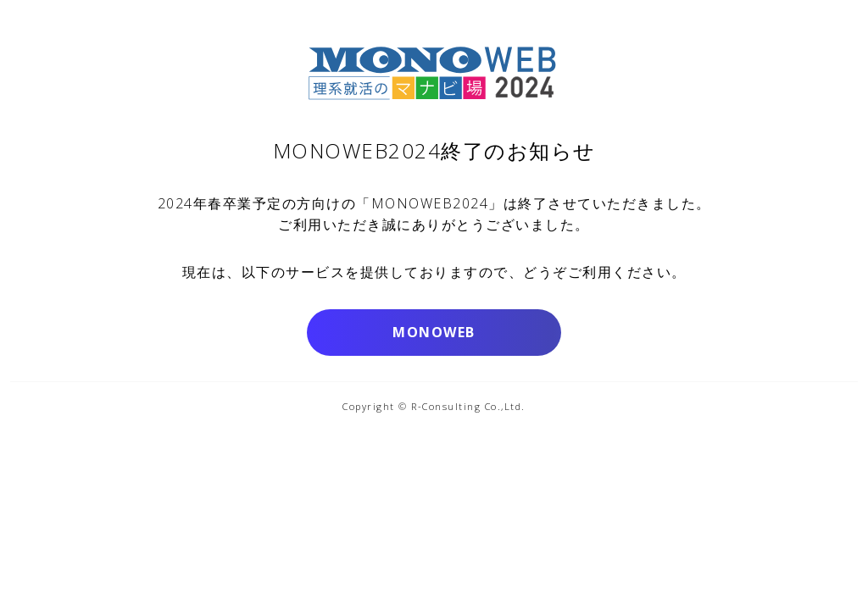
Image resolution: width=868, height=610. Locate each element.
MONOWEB (434, 332)
